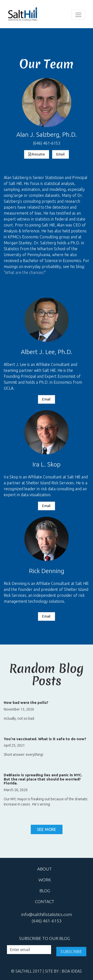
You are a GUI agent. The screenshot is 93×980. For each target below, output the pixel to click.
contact (45, 902)
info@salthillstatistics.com (47, 914)
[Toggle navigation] (78, 15)
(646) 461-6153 (47, 143)
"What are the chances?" (25, 272)
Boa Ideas (72, 971)
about (45, 869)
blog (45, 891)
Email (61, 154)
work (45, 880)
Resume (37, 154)
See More (47, 829)
